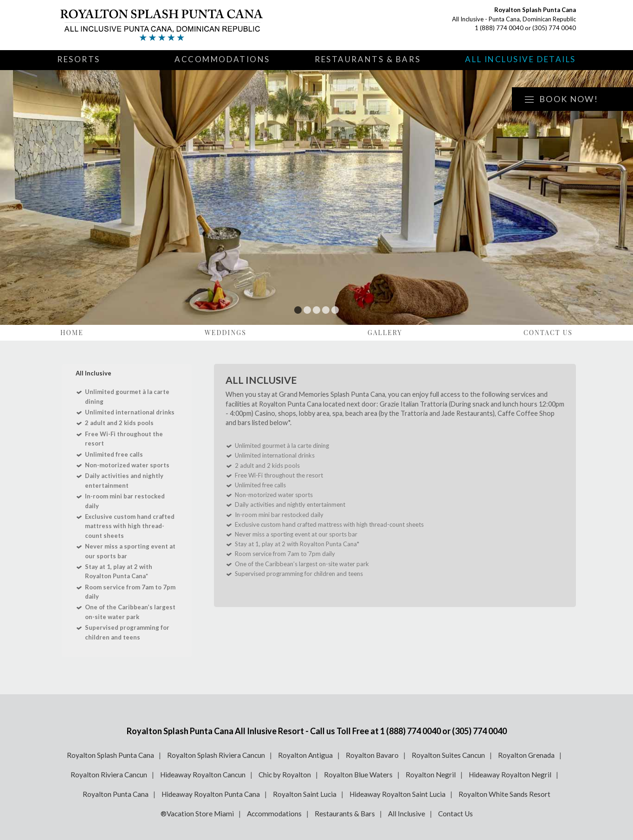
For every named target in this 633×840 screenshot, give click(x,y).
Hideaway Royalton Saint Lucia (397, 794)
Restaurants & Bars (368, 59)
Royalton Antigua (305, 755)
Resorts (79, 59)
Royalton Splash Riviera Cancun (216, 755)
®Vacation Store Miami (197, 814)
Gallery (385, 333)
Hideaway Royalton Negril (510, 775)
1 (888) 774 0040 (499, 28)
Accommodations (222, 59)
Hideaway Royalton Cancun (203, 775)
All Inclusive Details (520, 59)
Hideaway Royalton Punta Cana (211, 794)
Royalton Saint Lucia (305, 794)
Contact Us (548, 333)
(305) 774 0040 (554, 28)
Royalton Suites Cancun (448, 755)
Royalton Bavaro (372, 755)
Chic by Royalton (285, 775)
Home (72, 333)
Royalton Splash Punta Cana (110, 755)
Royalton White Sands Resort (504, 794)
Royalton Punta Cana (116, 794)
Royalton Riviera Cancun (109, 775)
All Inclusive (407, 814)
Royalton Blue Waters (358, 775)
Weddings (226, 333)
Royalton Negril (431, 775)
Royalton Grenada (526, 755)
